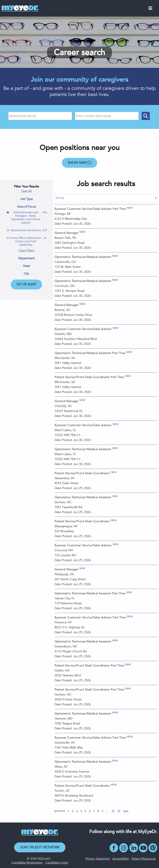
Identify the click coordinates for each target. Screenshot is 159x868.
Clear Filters (26, 250)
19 (119, 811)
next (126, 811)
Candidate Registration (27, 863)
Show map (79, 163)
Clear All (26, 191)
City (26, 274)
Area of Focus (26, 207)
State (26, 266)
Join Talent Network (40, 847)
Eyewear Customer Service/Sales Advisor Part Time (90, 209)
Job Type (26, 199)
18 (113, 811)
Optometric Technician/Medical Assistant (83, 257)
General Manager (67, 233)
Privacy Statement (98, 859)
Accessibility (121, 859)
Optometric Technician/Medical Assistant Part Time (90, 353)
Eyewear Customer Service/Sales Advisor (83, 329)
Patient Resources (144, 859)
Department (26, 258)
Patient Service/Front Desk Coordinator (82, 473)
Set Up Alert (26, 284)
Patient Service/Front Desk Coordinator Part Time (89, 377)
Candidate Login (57, 863)
